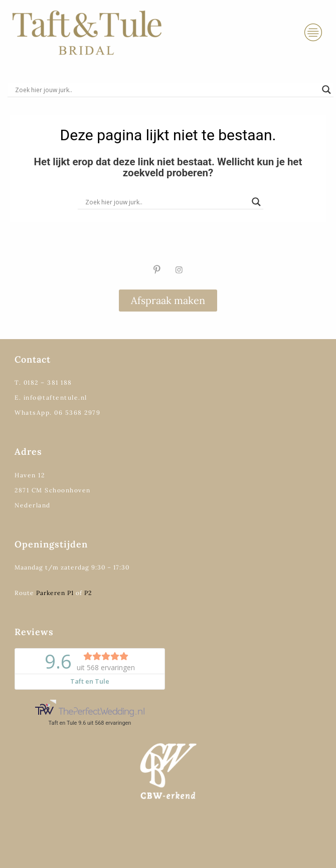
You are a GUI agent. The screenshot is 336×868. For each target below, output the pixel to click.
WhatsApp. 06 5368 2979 (57, 412)
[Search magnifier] (326, 90)
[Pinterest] (157, 269)
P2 (88, 593)
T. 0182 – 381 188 (43, 382)
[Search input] (166, 90)
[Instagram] (179, 269)
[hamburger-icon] (313, 33)
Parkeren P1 (55, 593)
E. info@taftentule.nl (51, 397)
